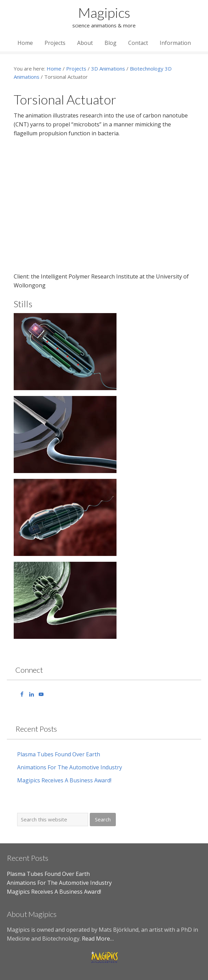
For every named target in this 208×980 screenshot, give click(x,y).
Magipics (104, 13)
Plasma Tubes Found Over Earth (59, 754)
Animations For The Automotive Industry (70, 767)
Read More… (98, 939)
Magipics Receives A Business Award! (64, 780)
